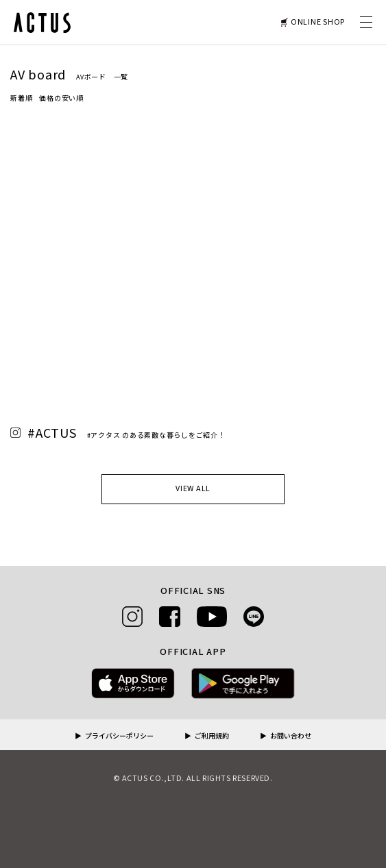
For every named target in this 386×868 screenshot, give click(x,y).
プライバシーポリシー (119, 736)
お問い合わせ (291, 736)
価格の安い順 (61, 99)
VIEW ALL (193, 489)
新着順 (21, 99)
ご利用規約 (212, 736)
